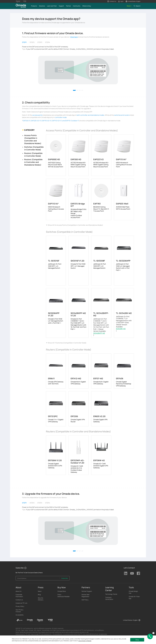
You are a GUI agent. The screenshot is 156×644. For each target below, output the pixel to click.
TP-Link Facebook (138, 573)
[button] (112, 1)
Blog (39, 595)
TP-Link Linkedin (126, 573)
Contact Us (19, 600)
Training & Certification (109, 598)
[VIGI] (50, 620)
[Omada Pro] (40, 620)
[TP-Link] (20, 620)
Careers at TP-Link (21, 603)
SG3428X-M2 (121, 329)
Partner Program (87, 591)
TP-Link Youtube (132, 573)
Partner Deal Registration (85, 595)
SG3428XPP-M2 (99, 333)
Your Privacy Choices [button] (19, 611)
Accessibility (20, 615)
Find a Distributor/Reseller (64, 595)
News (40, 591)
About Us (19, 591)
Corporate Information (19, 595)
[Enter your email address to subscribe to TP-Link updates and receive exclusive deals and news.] (38, 579)
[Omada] (30, 620)
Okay (137, 640)
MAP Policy (85, 600)
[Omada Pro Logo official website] (18, 1)
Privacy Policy (20, 606)
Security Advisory (41, 599)
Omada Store (62, 591)
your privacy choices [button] (85, 641)
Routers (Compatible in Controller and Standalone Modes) (33, 162)
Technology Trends (111, 594)
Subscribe (65, 578)
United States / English (130, 620)
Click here (74, 37)
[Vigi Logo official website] (25, 1)
